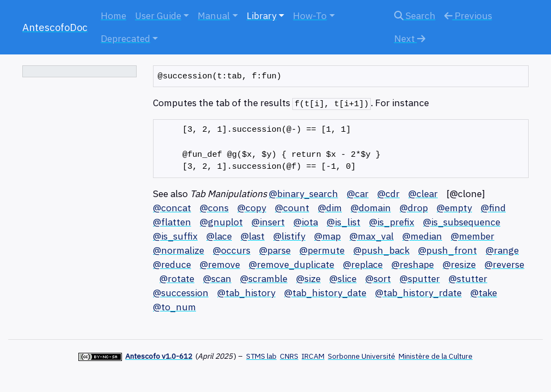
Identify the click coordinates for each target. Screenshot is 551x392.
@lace (219, 236)
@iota (306, 222)
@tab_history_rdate (418, 293)
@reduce (172, 264)
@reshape (413, 264)
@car (358, 194)
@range (502, 250)
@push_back (381, 250)
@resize (459, 264)
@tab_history (246, 293)
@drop (414, 208)
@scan (217, 278)
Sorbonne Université (362, 356)
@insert (268, 222)
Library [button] (262, 16)
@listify (289, 236)
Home (114, 16)
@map (327, 236)
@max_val (372, 236)
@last (253, 236)
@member (473, 236)
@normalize (179, 250)
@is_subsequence (462, 222)
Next (410, 38)
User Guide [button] (158, 16)
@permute (322, 250)
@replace (363, 264)
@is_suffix (175, 236)
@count (292, 208)
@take (484, 293)
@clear (423, 194)
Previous (468, 16)
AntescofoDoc (55, 27)
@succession (181, 293)
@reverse (504, 264)
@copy (252, 208)
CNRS (289, 356)
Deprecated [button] (125, 38)
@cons (214, 208)
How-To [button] (310, 16)
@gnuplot (221, 222)
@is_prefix (392, 222)
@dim (330, 208)
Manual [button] (214, 16)
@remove (220, 264)
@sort (378, 278)
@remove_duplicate (292, 264)
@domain (371, 208)
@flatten (172, 222)
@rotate (177, 278)
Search (415, 16)
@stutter (468, 278)
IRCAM (313, 356)
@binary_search (304, 194)
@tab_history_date (325, 293)
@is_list (344, 222)
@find (493, 208)
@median (422, 236)
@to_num (175, 307)
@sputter (420, 278)
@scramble (264, 278)
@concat (172, 208)
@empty (454, 208)
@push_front (448, 250)
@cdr (388, 194)
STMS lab (261, 356)
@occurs (232, 250)
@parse (275, 250)
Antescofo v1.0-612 (159, 356)
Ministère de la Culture (436, 356)
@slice (343, 278)
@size (308, 278)
